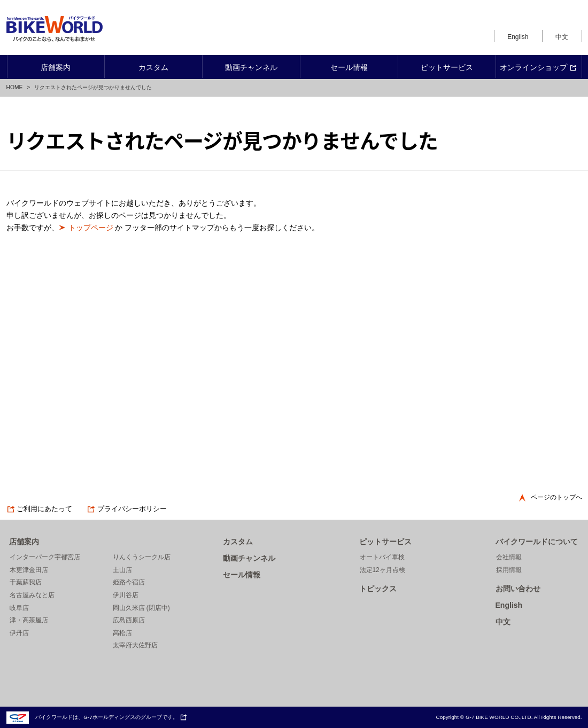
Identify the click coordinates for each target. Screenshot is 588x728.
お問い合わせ (518, 589)
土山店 (122, 570)
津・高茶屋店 (29, 620)
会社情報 (509, 557)
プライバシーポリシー (127, 509)
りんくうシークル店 (142, 557)
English (518, 37)
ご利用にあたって (40, 509)
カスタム (238, 542)
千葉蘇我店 (26, 582)
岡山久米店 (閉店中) (141, 608)
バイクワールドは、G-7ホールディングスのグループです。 (97, 717)
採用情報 (509, 570)
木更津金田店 (29, 570)
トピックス (378, 589)
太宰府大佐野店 (135, 645)
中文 (562, 37)
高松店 (122, 633)
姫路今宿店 (129, 582)
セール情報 (242, 575)
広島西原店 (129, 620)
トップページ (91, 228)
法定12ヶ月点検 (382, 570)
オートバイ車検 (382, 557)
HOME (15, 87)
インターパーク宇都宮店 (45, 557)
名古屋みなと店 (32, 595)
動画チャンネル (249, 558)
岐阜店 (19, 608)
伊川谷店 (126, 595)
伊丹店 (19, 633)
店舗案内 (24, 542)
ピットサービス (385, 542)
